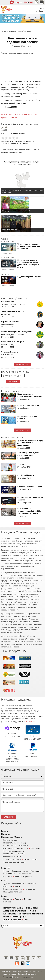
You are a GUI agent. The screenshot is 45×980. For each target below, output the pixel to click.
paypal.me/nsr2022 (33, 756)
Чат (36, 11)
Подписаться (13, 382)
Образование (18, 884)
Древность (32, 884)
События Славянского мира (15, 871)
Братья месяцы (10, 846)
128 (25, 2)
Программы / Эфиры (12, 837)
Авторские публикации (15, 911)
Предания (8, 899)
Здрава (6, 884)
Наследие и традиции (13, 892)
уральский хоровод (10, 114)
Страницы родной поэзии (15, 862)
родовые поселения (28, 114)
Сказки (18, 899)
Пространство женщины (14, 854)
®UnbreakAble (26, 977)
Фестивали (35, 871)
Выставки (8, 876)
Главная (5, 831)
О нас (6, 917)
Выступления (9, 874)
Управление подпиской (31, 914)
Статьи (5, 881)
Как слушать (10, 914)
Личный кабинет (12, 920)
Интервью (16, 46)
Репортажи (36, 848)
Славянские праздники (14, 851)
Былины (7, 902)
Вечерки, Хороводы (23, 876)
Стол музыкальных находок (16, 848)
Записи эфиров (10, 840)
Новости (5, 834)
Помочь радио (19, 917)
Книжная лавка (30, 859)
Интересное (30, 889)
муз (32, 2)
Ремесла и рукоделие (13, 889)
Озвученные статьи (12, 857)
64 (28, 2)
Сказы (4, 896)
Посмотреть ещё (22, 365)
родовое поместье (10, 118)
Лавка (33, 911)
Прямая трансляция (13, 908)
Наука (17, 886)
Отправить (9, 817)
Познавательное (25, 874)
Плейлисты (32, 908)
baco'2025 (7, 977)
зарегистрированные (27, 141)
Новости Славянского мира (15, 843)
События (6, 868)
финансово (31, 722)
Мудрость (8, 886)
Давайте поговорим (12, 859)
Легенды (27, 899)
